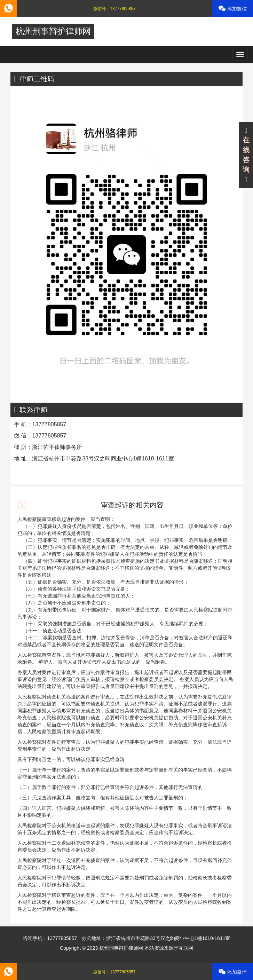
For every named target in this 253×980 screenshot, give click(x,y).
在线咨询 (246, 155)
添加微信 (233, 9)
